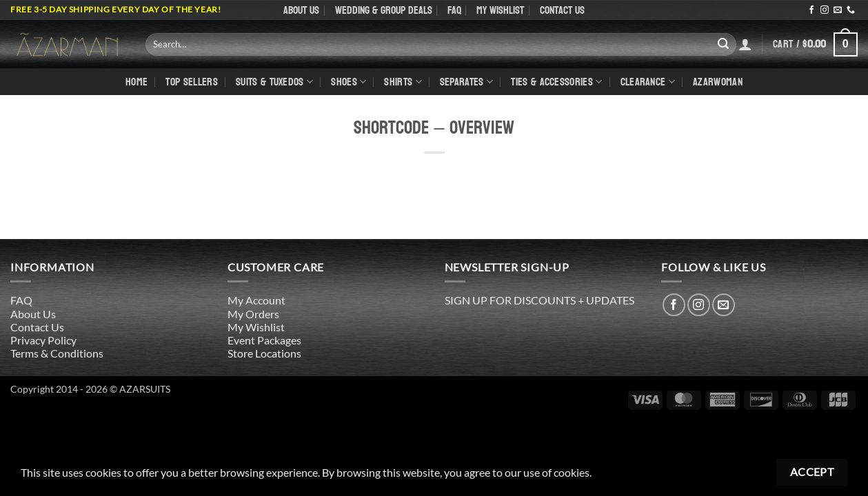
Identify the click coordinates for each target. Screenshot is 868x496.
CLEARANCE (648, 82)
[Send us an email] (838, 10)
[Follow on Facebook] (811, 10)
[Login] (745, 44)
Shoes (349, 82)
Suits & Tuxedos (274, 82)
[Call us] (851, 10)
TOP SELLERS (192, 82)
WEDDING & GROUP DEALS (384, 10)
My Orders (253, 314)
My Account (256, 300)
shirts (403, 82)
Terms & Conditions (57, 353)
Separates (466, 82)
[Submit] (723, 44)
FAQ (454, 10)
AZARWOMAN (718, 82)
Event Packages (264, 340)
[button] (815, 44)
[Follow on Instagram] (825, 10)
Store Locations (264, 353)
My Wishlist (500, 10)
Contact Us (562, 10)
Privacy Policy (43, 340)
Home (137, 82)
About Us (301, 10)
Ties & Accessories (556, 82)
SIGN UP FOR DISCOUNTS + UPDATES (539, 300)
